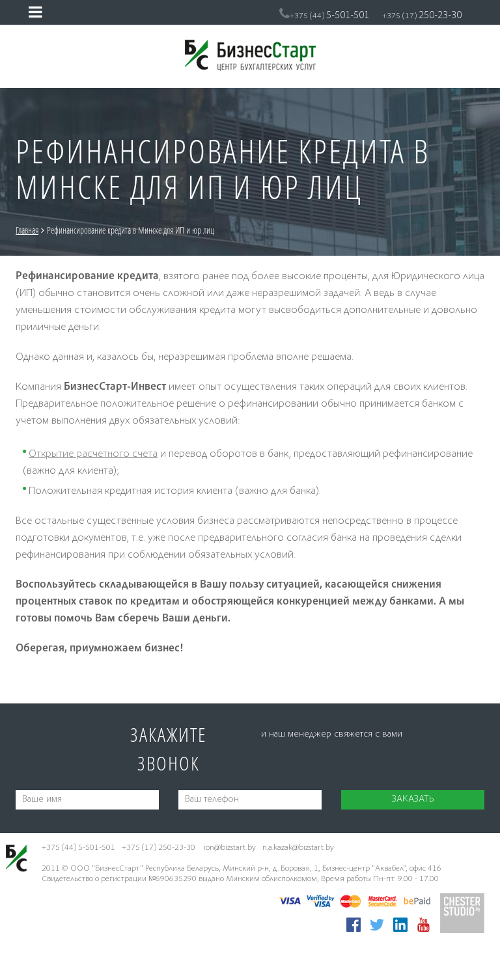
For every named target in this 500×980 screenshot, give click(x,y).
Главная (27, 230)
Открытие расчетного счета (93, 455)
